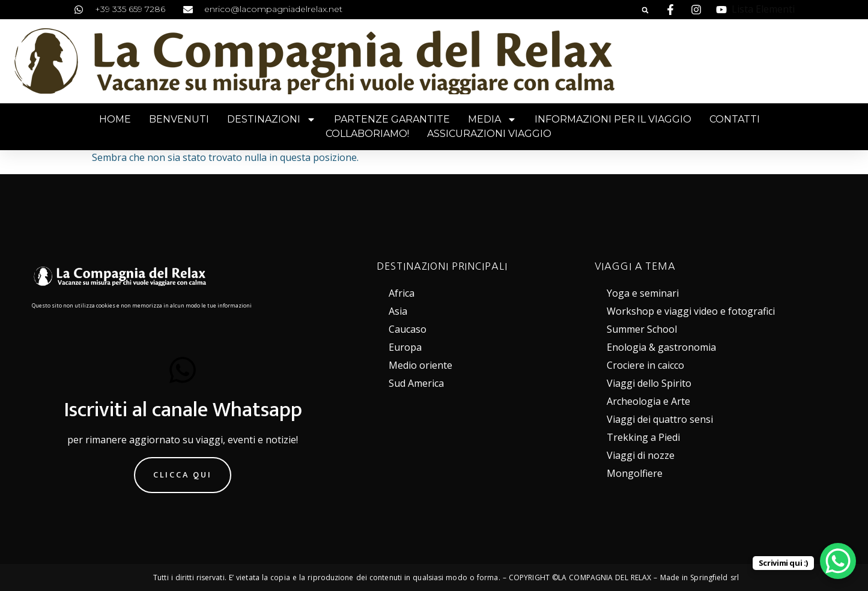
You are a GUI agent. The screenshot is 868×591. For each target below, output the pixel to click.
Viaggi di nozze (641, 455)
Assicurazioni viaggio (489, 134)
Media (492, 120)
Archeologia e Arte (648, 401)
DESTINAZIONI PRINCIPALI (442, 266)
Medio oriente (420, 365)
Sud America (416, 383)
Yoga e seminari (643, 293)
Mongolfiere (635, 473)
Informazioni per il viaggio (613, 119)
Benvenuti (179, 119)
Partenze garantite (392, 119)
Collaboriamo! (367, 134)
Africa (402, 293)
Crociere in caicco (645, 365)
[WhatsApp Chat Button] (838, 561)
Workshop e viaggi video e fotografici (691, 311)
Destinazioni (272, 120)
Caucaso (408, 329)
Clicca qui (183, 475)
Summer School (642, 329)
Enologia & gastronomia (661, 347)
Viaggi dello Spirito (649, 383)
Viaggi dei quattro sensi (660, 419)
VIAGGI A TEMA (635, 266)
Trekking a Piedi (643, 437)
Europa (405, 347)
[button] (645, 10)
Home (115, 119)
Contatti (735, 119)
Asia (398, 311)
